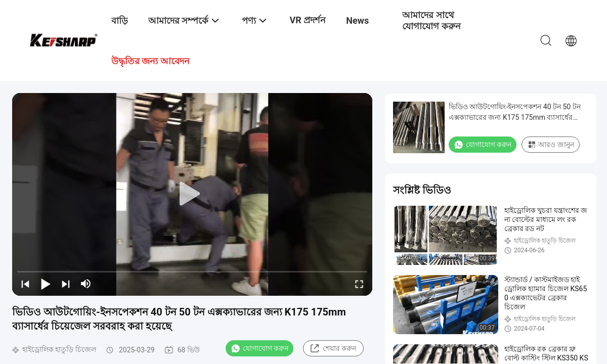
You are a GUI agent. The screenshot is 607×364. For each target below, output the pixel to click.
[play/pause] (46, 284)
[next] (66, 284)
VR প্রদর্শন (308, 20)
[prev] (25, 284)
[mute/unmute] (86, 284)
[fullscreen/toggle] (359, 284)
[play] (192, 194)
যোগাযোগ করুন (259, 348)
